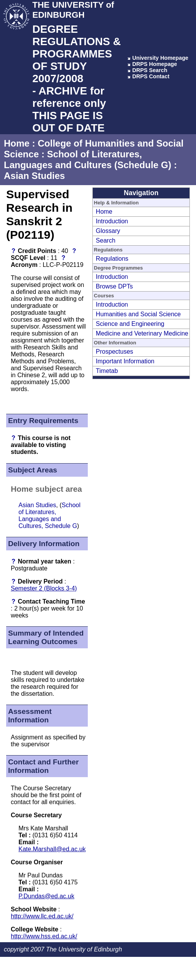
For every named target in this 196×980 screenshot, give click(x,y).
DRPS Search (150, 70)
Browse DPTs (114, 286)
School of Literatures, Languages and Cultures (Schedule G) (88, 159)
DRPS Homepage (154, 64)
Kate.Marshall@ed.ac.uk (52, 849)
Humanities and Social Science (138, 314)
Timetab (107, 371)
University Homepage (160, 58)
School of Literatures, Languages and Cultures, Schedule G (49, 515)
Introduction (112, 221)
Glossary (108, 231)
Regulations (112, 259)
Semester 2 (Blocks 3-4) (44, 588)
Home (17, 143)
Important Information (125, 361)
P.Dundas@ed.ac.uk (46, 896)
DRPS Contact (151, 76)
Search (106, 240)
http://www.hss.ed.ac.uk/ (44, 936)
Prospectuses (115, 352)
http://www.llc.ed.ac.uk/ (42, 916)
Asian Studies (34, 176)
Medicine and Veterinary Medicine (142, 333)
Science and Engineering (130, 324)
